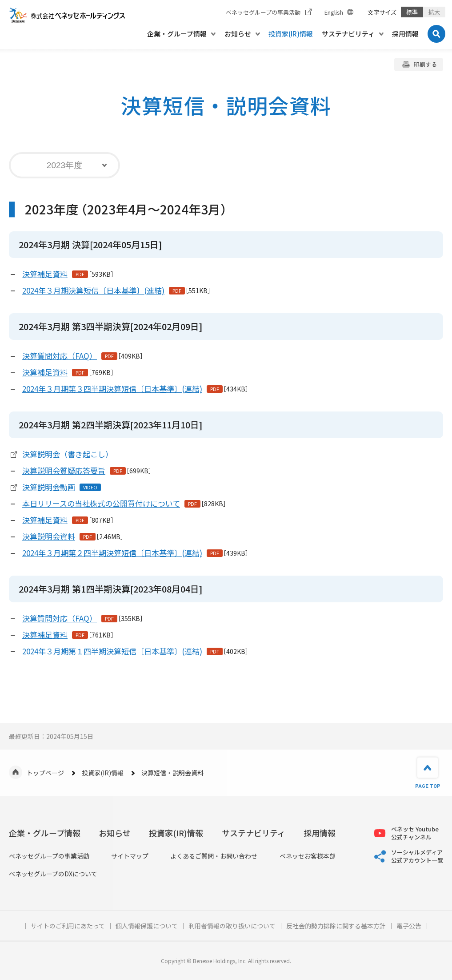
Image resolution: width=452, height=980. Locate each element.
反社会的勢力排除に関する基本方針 (336, 926)
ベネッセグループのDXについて (53, 874)
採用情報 (320, 833)
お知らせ (115, 833)
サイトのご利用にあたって (68, 926)
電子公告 (409, 926)
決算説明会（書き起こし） (68, 454)
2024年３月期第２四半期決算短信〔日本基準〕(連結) (112, 553)
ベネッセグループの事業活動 (49, 856)
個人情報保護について (147, 926)
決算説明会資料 (49, 536)
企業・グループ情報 (45, 833)
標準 (412, 12)
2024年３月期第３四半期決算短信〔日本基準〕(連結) (112, 389)
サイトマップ (130, 856)
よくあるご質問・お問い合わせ (214, 856)
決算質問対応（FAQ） (60, 356)
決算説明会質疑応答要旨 (64, 470)
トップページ (45, 773)
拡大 (434, 12)
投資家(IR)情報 (103, 773)
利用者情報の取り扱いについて (232, 926)
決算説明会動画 (49, 487)
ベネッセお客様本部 (308, 856)
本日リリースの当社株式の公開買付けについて (101, 503)
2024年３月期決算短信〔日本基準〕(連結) (93, 290)
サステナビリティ (254, 833)
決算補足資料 (45, 274)
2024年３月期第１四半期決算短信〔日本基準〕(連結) (112, 651)
